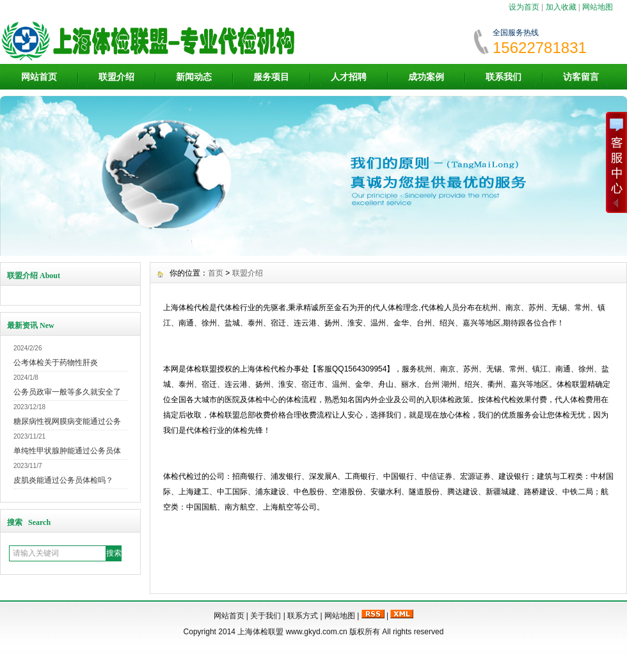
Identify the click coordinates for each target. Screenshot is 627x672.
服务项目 (271, 77)
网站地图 (598, 7)
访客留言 (581, 77)
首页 (216, 273)
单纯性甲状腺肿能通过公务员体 (67, 451)
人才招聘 (349, 77)
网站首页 (39, 77)
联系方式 (303, 616)
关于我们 (266, 616)
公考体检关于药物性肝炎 (56, 363)
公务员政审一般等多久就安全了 (67, 392)
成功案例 (426, 77)
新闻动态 (194, 77)
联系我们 (504, 77)
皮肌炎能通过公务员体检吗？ (63, 480)
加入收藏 (561, 7)
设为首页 (524, 7)
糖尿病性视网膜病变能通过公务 (67, 421)
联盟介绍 (116, 77)
